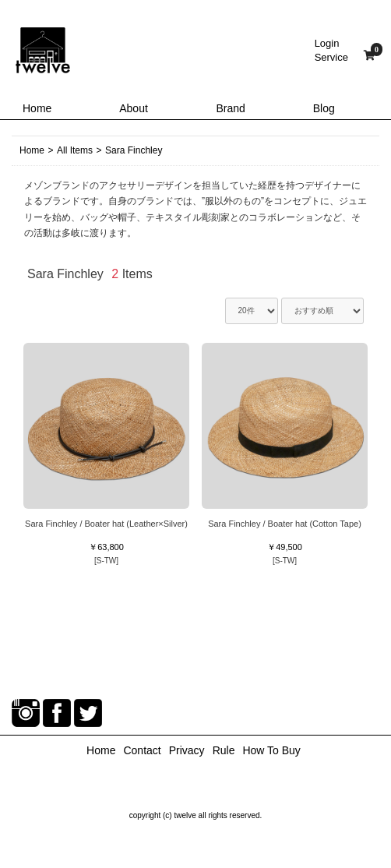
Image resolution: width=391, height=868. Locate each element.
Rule (224, 750)
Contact (142, 750)
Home (37, 108)
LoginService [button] (331, 50)
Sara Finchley (134, 150)
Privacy (187, 750)
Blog (324, 108)
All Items (75, 150)
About (134, 108)
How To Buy (271, 750)
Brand (231, 108)
